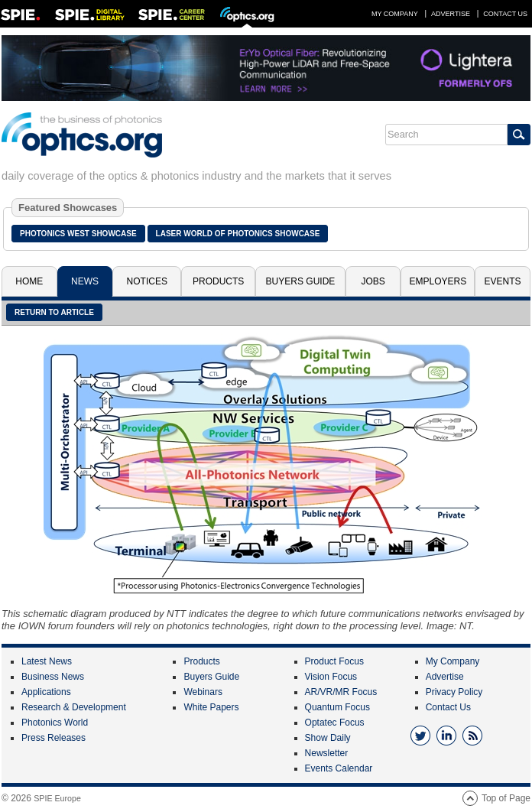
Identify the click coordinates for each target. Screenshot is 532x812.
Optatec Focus (335, 723)
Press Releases (54, 738)
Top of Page (506, 798)
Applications (46, 692)
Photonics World (55, 723)
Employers (438, 281)
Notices (147, 281)
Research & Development (74, 707)
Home (29, 281)
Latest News (47, 661)
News (85, 281)
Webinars (203, 692)
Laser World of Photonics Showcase (238, 234)
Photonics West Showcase (78, 234)
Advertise (451, 14)
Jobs (373, 281)
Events (503, 281)
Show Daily (328, 738)
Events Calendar (339, 768)
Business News (53, 677)
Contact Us (505, 14)
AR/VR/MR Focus (341, 692)
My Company (395, 14)
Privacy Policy (454, 692)
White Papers (211, 707)
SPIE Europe (57, 798)
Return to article (54, 312)
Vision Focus (331, 677)
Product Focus (334, 661)
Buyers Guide (301, 281)
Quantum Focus (337, 707)
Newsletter (327, 753)
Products (218, 281)
